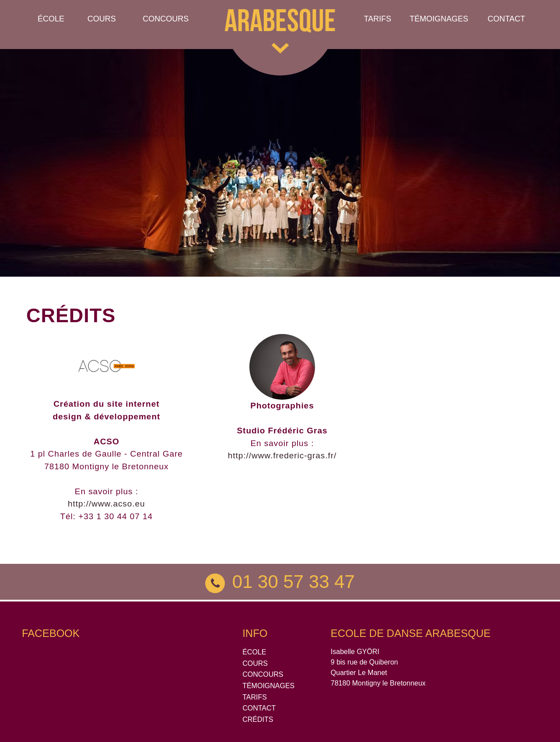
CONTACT (259, 708)
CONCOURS (263, 674)
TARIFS (255, 697)
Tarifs (378, 19)
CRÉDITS (258, 719)
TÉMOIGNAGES (439, 19)
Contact (506, 19)
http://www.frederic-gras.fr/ (282, 455)
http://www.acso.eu (107, 504)
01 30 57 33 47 (280, 582)
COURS (255, 663)
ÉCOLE (254, 652)
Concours (166, 19)
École (51, 19)
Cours (102, 19)
